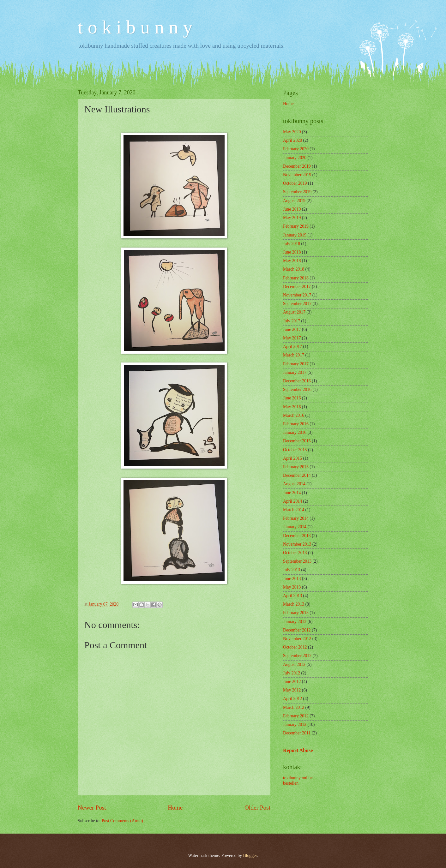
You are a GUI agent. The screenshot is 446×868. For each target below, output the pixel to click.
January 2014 (295, 527)
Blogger (250, 856)
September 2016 (297, 389)
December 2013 (297, 536)
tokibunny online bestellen (298, 781)
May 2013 (292, 587)
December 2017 (297, 287)
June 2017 (292, 329)
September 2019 (297, 192)
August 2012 (294, 664)
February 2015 (296, 467)
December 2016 (297, 381)
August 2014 (294, 484)
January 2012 (295, 724)
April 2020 (292, 140)
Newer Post (92, 808)
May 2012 (292, 690)
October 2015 (295, 450)
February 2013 (296, 613)
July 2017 (292, 321)
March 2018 (294, 269)
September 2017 (297, 304)
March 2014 (294, 510)
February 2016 (296, 424)
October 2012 (295, 647)
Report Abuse (298, 750)
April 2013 (292, 596)
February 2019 (296, 226)
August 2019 (294, 201)
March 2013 (294, 604)
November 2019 (297, 175)
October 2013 (295, 553)
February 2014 (296, 518)
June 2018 (292, 252)
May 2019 (292, 218)
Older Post (257, 808)
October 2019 (295, 183)
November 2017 (297, 295)
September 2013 (297, 561)
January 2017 (295, 372)
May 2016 (292, 407)
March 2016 (294, 415)
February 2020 (296, 149)
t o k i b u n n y (135, 27)
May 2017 (292, 338)
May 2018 (292, 261)
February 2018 (296, 278)
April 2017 (292, 347)
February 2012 (296, 716)
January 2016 (295, 432)
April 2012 (292, 699)
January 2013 (295, 622)
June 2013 (292, 579)
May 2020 (292, 132)
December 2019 (297, 166)
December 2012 (297, 630)
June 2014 (292, 493)
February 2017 (296, 364)
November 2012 (297, 639)
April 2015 (292, 458)
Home (175, 808)
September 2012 (297, 656)
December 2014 (297, 475)
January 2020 (295, 158)
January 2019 (295, 235)
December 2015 (297, 441)
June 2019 (292, 209)
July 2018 (292, 244)
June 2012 (292, 682)
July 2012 (292, 673)
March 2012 (294, 707)
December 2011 (297, 733)
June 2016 (292, 398)
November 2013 (297, 544)
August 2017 (294, 312)
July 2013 (292, 570)
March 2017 (294, 355)
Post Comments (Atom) (122, 821)
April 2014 (292, 501)
